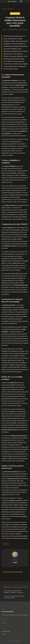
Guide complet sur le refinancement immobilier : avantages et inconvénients (13, 592)
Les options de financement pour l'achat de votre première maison (14, 597)
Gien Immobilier (8, 611)
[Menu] (21, 1)
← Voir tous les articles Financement (12, 572)
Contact (4, 634)
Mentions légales (6, 631)
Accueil (4, 9)
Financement (10, 9)
